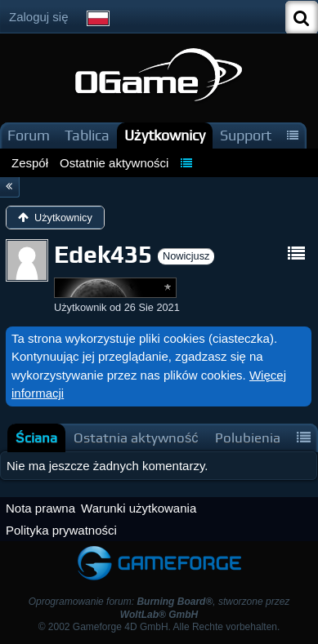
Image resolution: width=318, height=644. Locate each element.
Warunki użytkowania (139, 508)
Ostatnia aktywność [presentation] (136, 438)
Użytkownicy (165, 135)
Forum (29, 135)
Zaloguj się (39, 17)
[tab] (36, 438)
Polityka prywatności (61, 530)
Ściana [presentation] (36, 438)
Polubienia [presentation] (248, 438)
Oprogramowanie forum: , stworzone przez (159, 608)
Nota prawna (40, 508)
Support (246, 135)
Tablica (87, 135)
